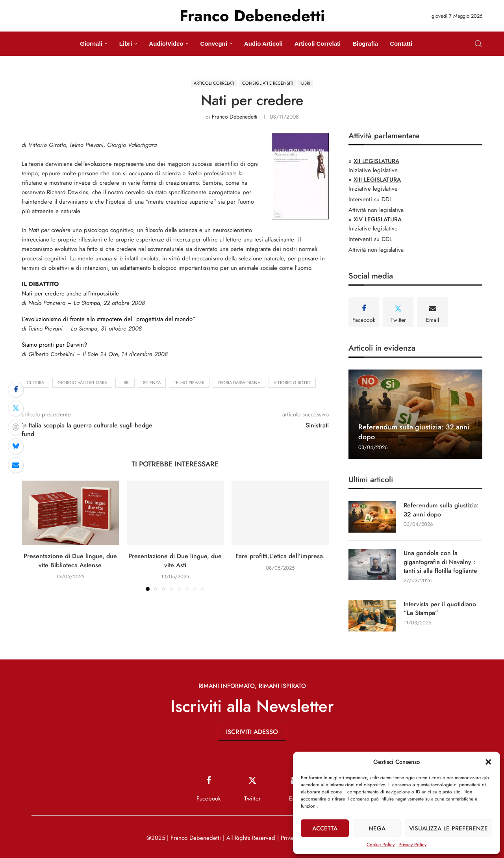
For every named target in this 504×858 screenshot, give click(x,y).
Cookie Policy (381, 845)
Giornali (91, 44)
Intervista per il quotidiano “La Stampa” (440, 609)
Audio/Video (166, 44)
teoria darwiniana (239, 383)
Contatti (401, 44)
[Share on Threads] (16, 427)
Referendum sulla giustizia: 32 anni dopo (414, 432)
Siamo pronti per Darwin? (54, 345)
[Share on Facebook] (16, 390)
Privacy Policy (412, 845)
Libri (126, 44)
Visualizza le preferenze (448, 828)
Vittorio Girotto (292, 383)
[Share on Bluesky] (16, 446)
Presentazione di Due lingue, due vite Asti (175, 560)
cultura (35, 383)
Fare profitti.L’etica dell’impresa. (280, 556)
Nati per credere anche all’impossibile (70, 293)
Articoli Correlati (318, 44)
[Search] (478, 44)
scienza (152, 383)
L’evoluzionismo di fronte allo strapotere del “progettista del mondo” (108, 319)
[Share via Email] (16, 465)
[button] (488, 762)
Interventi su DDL (370, 199)
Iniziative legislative (373, 170)
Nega (377, 828)
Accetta (325, 828)
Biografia (365, 44)
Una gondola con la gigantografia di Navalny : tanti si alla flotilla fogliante (440, 562)
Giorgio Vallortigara (82, 383)
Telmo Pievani (189, 383)
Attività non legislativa (376, 210)
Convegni (214, 44)
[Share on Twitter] (16, 409)
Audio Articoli (263, 44)
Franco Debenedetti (235, 117)
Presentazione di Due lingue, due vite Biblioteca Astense (70, 560)
